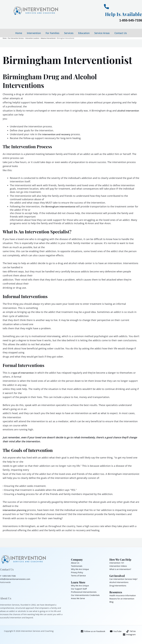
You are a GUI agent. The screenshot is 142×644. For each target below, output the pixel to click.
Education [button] (84, 33)
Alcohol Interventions (119, 582)
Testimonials (77, 566)
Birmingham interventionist (61, 206)
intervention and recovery (57, 134)
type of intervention (24, 373)
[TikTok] (131, 631)
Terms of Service (79, 575)
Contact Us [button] (121, 33)
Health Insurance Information (123, 595)
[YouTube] (116, 631)
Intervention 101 (117, 563)
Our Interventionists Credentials (86, 595)
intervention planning (15, 510)
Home (19, 33)
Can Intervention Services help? (124, 579)
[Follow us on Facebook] (93, 631)
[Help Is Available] (106, 7)
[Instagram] (129, 634)
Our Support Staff (79, 589)
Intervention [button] (34, 33)
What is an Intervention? (121, 569)
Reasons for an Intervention (122, 598)
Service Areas (102, 33)
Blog (111, 602)
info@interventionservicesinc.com (16, 579)
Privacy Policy (77, 572)
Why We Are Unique (80, 569)
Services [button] (69, 33)
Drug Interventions (118, 585)
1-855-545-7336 (131, 20)
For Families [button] (53, 33)
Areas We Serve (78, 598)
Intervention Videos (118, 566)
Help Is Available (121, 14)
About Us (75, 563)
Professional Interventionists (84, 592)
